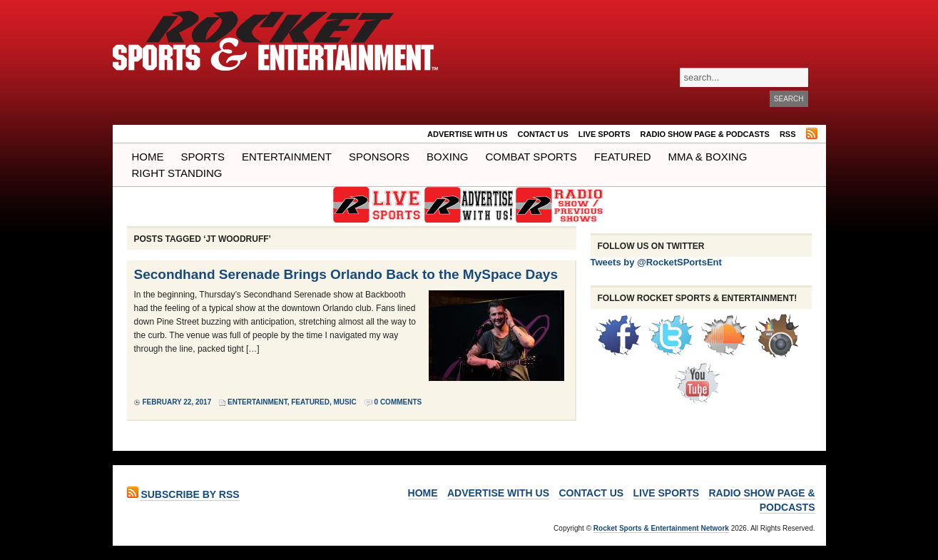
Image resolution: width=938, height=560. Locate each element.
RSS (788, 134)
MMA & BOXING (708, 157)
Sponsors (379, 157)
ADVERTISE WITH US (467, 134)
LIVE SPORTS (605, 134)
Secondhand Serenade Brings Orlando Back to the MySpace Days (346, 274)
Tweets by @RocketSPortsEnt (656, 262)
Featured (623, 157)
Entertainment (287, 157)
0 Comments (398, 402)
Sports (203, 157)
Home (148, 157)
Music (345, 402)
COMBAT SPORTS (531, 157)
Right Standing (177, 173)
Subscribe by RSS (190, 494)
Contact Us (543, 134)
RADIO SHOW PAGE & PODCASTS (705, 134)
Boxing (447, 157)
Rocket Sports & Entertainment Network (661, 528)
